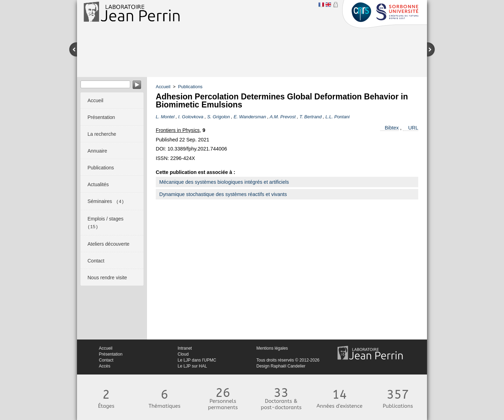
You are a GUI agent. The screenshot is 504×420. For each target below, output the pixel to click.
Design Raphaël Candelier (281, 366)
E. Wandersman (250, 117)
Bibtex (392, 128)
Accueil (163, 87)
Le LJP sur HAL (192, 366)
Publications (190, 87)
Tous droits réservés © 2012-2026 (288, 360)
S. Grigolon (219, 117)
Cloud (183, 354)
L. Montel (165, 117)
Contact (106, 360)
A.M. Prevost (282, 117)
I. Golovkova (191, 117)
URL (413, 128)
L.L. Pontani (338, 117)
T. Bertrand (310, 117)
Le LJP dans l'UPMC (197, 360)
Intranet (185, 348)
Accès (105, 366)
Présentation (111, 354)
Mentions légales (272, 348)
